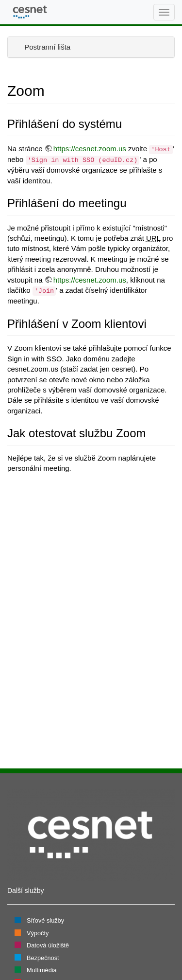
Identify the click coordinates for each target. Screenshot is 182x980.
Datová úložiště (48, 945)
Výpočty (38, 933)
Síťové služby (45, 920)
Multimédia (42, 970)
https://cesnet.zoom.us (90, 149)
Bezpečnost (43, 958)
